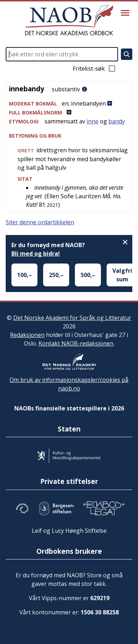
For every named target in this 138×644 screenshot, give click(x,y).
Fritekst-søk (94, 68)
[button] (69, 104)
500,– (88, 275)
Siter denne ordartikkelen (40, 222)
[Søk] (127, 54)
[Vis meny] (125, 13)
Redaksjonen (27, 335)
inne (93, 121)
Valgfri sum (122, 275)
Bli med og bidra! (36, 254)
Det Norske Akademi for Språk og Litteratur (72, 318)
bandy (117, 121)
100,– (24, 275)
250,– (56, 275)
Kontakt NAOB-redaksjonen (76, 343)
